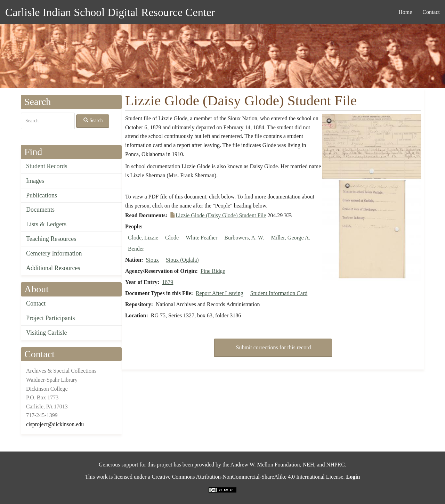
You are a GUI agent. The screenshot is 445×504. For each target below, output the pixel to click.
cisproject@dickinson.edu (55, 424)
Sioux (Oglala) (182, 260)
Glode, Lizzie (143, 238)
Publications (42, 195)
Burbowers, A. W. (244, 238)
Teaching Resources (51, 239)
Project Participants (50, 318)
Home (405, 12)
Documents (40, 210)
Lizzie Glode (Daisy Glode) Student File (221, 215)
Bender (136, 249)
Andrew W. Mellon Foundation (265, 465)
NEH (309, 465)
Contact (431, 12)
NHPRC (336, 465)
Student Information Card (279, 293)
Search (93, 120)
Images (35, 181)
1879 (168, 282)
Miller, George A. (291, 238)
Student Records (47, 166)
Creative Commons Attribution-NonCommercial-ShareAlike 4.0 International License (247, 477)
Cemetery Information (54, 253)
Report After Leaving (220, 293)
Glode (172, 238)
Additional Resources (53, 268)
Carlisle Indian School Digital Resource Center (110, 12)
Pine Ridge (213, 271)
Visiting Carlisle (46, 333)
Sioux (152, 260)
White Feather (201, 238)
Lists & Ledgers (46, 224)
